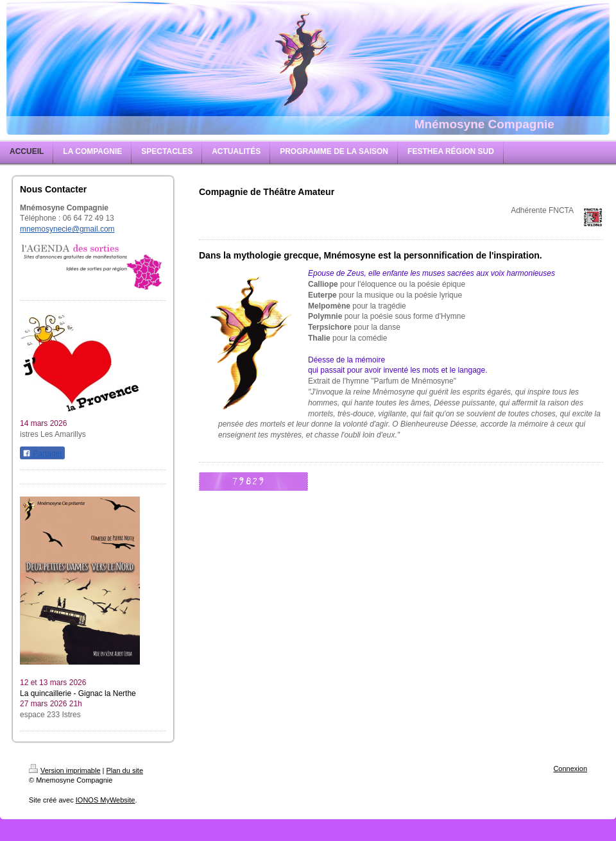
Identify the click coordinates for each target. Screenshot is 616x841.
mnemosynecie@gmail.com (67, 229)
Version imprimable (65, 770)
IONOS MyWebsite (106, 800)
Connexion (570, 769)
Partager (42, 454)
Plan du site (125, 770)
